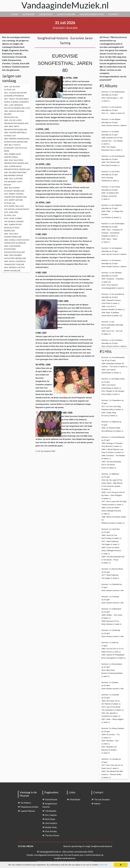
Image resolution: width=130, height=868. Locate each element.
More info (103, 865)
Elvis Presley (50, 831)
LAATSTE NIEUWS (66, 14)
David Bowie (50, 799)
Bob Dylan (49, 819)
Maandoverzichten (28, 807)
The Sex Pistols (51, 835)
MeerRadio (74, 799)
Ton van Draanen (101, 799)
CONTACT (114, 14)
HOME (15, 14)
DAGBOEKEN (46, 14)
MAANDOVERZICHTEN (92, 14)
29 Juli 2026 (58, 28)
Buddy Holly (50, 827)
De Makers (25, 803)
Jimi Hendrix (50, 823)
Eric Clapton (50, 815)
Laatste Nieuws (27, 811)
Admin (96, 803)
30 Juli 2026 (72, 28)
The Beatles (49, 811)
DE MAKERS (28, 14)
